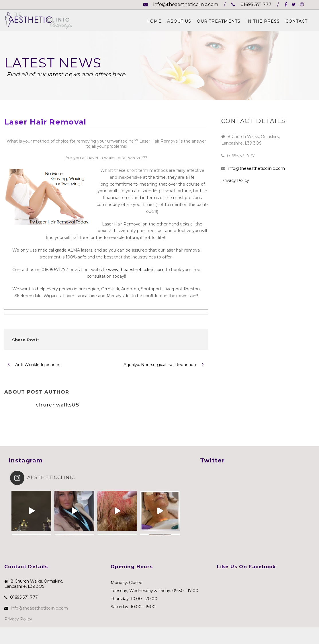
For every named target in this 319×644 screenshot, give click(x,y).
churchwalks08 (57, 405)
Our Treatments (219, 21)
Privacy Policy (235, 180)
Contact (297, 21)
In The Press (263, 21)
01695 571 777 (251, 4)
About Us (179, 21)
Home (154, 21)
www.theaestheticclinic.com (136, 270)
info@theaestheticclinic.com (181, 4)
